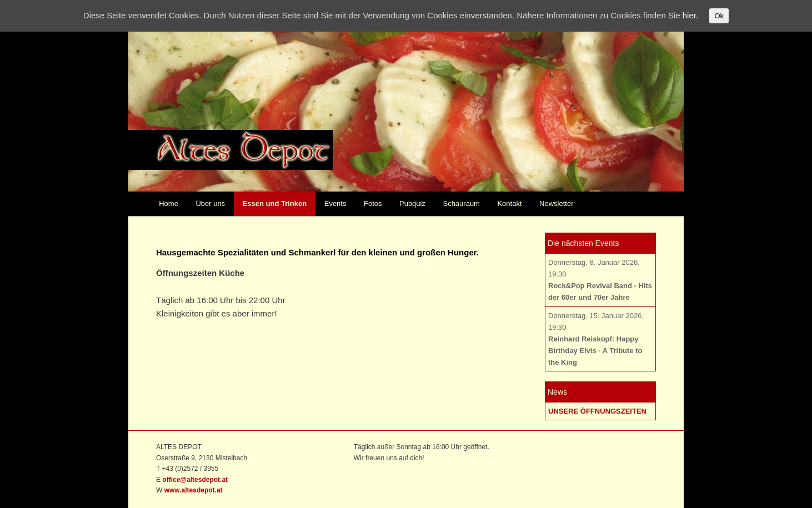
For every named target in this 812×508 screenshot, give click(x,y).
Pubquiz (412, 203)
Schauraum (461, 203)
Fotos (373, 203)
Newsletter (556, 203)
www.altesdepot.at (194, 490)
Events (335, 203)
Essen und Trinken (275, 203)
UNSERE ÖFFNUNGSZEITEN (597, 411)
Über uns (210, 203)
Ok (719, 16)
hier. (690, 15)
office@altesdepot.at (195, 480)
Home (169, 203)
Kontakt (509, 203)
